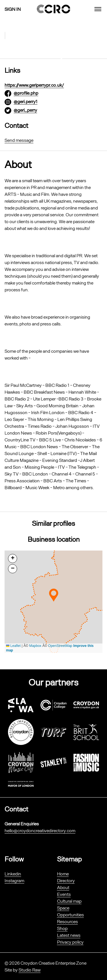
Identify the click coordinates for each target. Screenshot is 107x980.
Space (63, 908)
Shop (62, 928)
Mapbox (35, 646)
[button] (54, 595)
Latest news (69, 935)
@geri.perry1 (26, 101)
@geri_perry (25, 110)
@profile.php (26, 93)
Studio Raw (30, 970)
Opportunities (70, 914)
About (63, 887)
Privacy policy (70, 942)
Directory (66, 880)
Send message (19, 140)
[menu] (98, 9)
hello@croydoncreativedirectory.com (40, 830)
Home (63, 874)
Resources (67, 921)
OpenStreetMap (60, 646)
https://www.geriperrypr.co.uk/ (34, 85)
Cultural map (69, 901)
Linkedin (13, 874)
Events (64, 894)
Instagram (14, 880)
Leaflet (13, 646)
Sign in (13, 9)
